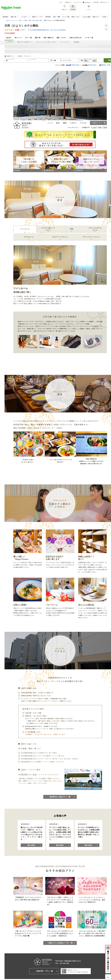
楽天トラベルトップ (12, 20)
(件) (23, 30)
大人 (64, 60)
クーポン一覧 (89, 38)
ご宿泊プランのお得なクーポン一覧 (60, 943)
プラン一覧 (28, 38)
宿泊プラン (11, 56)
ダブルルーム (29, 237)
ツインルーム (25, 229)
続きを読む (31, 845)
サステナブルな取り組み (59, 30)
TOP (108, 978)
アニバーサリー (65, 42)
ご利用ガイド (68, 2)
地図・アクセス (61, 38)
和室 (72, 229)
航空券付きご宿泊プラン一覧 (60, 797)
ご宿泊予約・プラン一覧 (44, 971)
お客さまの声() (75, 38)
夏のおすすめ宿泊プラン (25, 42)
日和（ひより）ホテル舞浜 (21, 26)
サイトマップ (77, 2)
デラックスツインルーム (91, 237)
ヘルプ (61, 2)
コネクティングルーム (60, 237)
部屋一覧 (38, 38)
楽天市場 (96, 2)
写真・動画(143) (48, 38)
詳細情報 (76, 42)
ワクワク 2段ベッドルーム (48, 229)
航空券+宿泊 (72, 65)
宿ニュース (18, 38)
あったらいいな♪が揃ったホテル (46, 42)
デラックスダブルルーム (95, 229)
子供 (69, 60)
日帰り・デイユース (25, 56)
